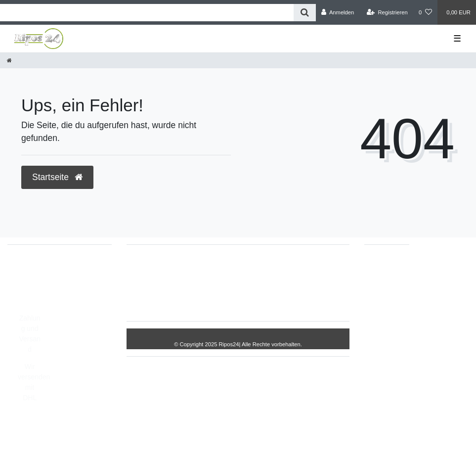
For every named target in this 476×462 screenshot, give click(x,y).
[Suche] (305, 13)
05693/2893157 (42, 270)
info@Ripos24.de (44, 290)
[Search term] (147, 13)
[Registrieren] (387, 12)
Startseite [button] (57, 177)
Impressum (210, 267)
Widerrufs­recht (157, 267)
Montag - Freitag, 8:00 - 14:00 (64, 301)
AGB (330, 267)
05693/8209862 (42, 280)
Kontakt (236, 298)
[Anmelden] (338, 12)
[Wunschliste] (425, 12)
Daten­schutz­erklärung (275, 267)
